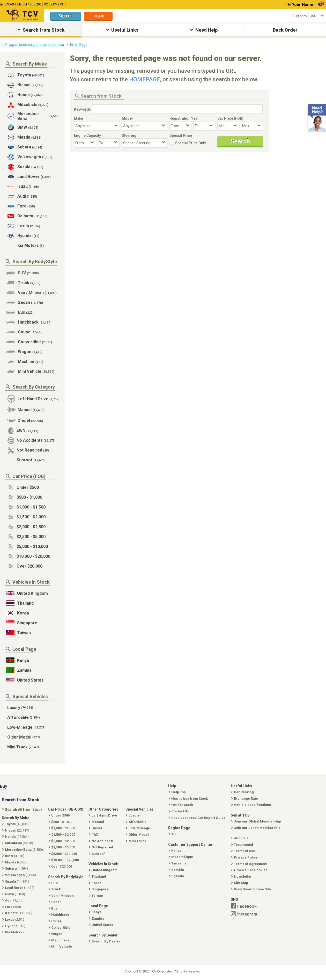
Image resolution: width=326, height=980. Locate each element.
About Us (240, 838)
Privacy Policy (245, 857)
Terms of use (244, 851)
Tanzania (178, 863)
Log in (98, 16)
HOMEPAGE (145, 79)
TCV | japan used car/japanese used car (32, 45)
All (173, 834)
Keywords (83, 109)
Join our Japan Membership (256, 828)
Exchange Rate (245, 799)
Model (127, 118)
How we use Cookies (250, 870)
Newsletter (242, 877)
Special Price (181, 135)
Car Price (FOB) (230, 118)
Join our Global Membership (257, 821)
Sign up (66, 16)
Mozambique (181, 857)
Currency (300, 16)
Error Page (79, 45)
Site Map (240, 883)
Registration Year (184, 118)
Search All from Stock (23, 810)
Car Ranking (243, 792)
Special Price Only (191, 143)
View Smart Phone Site (251, 889)
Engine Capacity (87, 135)
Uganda (177, 876)
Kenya (175, 851)
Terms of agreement (250, 864)
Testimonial (243, 845)
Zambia (177, 870)
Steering (129, 135)
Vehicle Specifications (251, 805)
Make (79, 118)
